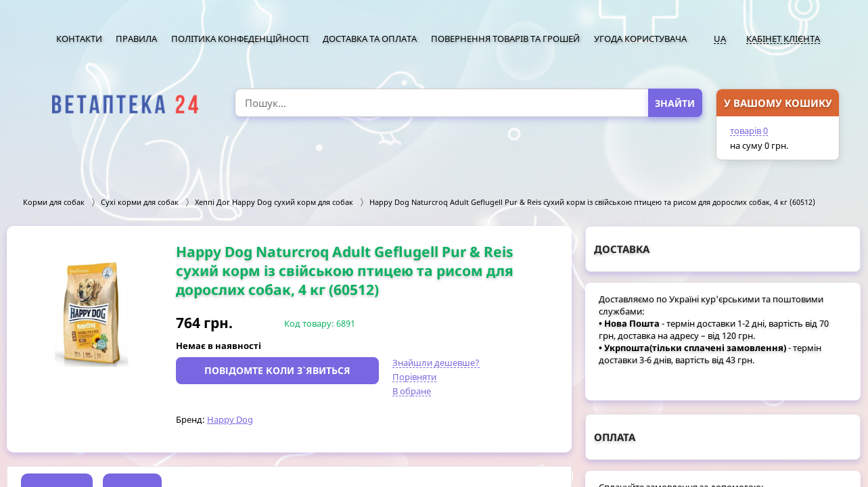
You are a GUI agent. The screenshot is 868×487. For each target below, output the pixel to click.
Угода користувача (640, 39)
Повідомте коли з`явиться (277, 370)
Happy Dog (230, 419)
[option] (91, 313)
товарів (749, 131)
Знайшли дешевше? (436, 363)
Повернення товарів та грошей (505, 39)
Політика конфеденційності (240, 39)
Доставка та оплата (370, 39)
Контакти (79, 39)
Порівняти (414, 377)
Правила (136, 39)
